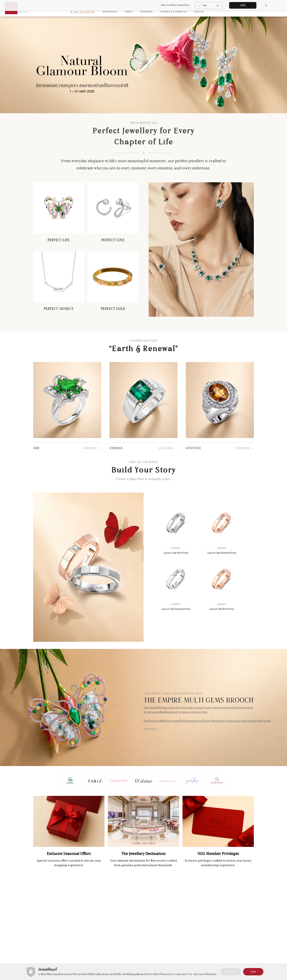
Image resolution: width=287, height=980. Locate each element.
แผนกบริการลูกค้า (70, 912)
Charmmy (122, 909)
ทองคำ (129, 23)
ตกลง (253, 972)
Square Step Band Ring (176, 539)
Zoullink (122, 919)
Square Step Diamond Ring (222, 539)
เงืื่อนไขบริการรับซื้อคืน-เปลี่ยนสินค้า (256, 929)
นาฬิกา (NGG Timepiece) (204, 909)
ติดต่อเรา (243, 904)
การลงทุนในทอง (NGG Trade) (206, 904)
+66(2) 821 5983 (70, 918)
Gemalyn (122, 904)
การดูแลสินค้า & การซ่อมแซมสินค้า (255, 909)
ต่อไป (243, 5)
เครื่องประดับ (110, 23)
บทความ (199, 23)
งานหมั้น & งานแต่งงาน (173, 23)
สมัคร (23, 910)
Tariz (120, 914)
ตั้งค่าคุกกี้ (231, 972)
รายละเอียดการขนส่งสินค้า (251, 919)
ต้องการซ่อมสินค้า (248, 914)
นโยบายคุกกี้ (182, 974)
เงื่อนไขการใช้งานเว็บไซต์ (156, 909)
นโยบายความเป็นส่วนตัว (205, 974)
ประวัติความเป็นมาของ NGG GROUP (162, 904)
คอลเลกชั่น (146, 23)
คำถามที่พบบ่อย (247, 924)
